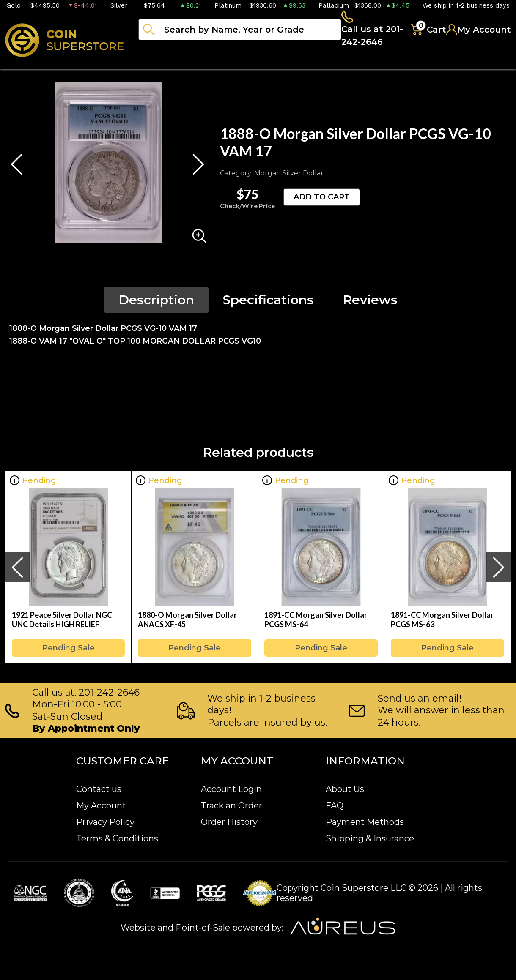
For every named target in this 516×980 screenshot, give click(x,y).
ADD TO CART (322, 199)
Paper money (307, 63)
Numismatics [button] (224, 63)
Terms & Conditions (117, 838)
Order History (229, 822)
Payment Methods (365, 822)
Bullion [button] (156, 63)
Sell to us (488, 63)
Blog (427, 63)
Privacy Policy (105, 822)
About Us (345, 789)
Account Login (231, 789)
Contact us (99, 789)
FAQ (335, 805)
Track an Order (232, 805)
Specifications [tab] (268, 302)
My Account (101, 805)
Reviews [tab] (370, 302)
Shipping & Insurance (370, 838)
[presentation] (17, 570)
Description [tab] (156, 302)
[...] (237, 31)
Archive (377, 63)
